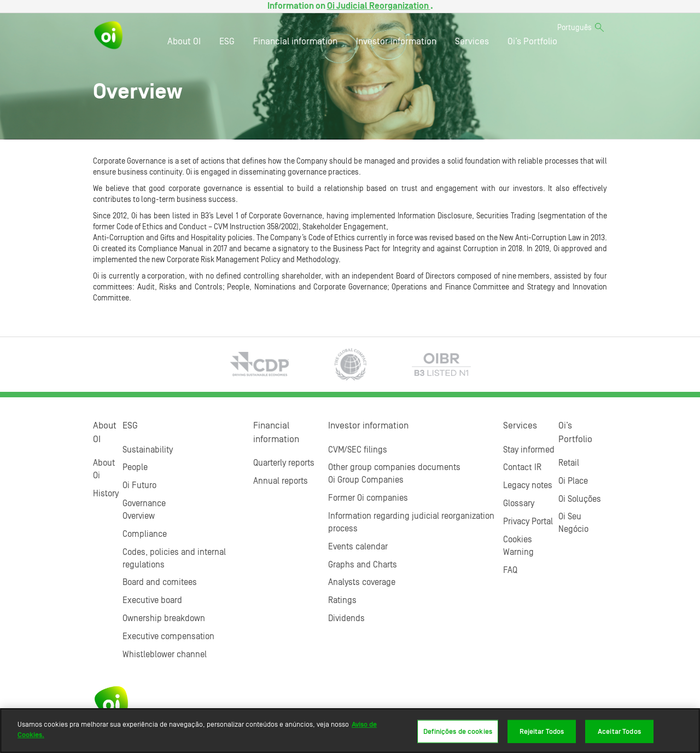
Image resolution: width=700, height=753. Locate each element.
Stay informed (529, 450)
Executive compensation (168, 636)
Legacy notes (528, 485)
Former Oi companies (368, 498)
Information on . (350, 6)
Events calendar (358, 547)
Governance (144, 503)
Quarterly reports (284, 463)
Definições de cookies (458, 731)
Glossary (519, 503)
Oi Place (573, 481)
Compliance (145, 534)
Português (574, 28)
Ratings (342, 600)
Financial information (295, 41)
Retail (569, 463)
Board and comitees (160, 582)
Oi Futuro (139, 485)
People (135, 467)
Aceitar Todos (619, 731)
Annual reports (281, 481)
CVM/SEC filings (358, 450)
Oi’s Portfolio (532, 41)
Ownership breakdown (164, 618)
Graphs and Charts (363, 565)
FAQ (510, 570)
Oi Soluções (580, 499)
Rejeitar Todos (542, 731)
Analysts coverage (362, 582)
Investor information (396, 41)
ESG (227, 41)
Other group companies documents (394, 467)
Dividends (346, 618)
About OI (184, 41)
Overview (139, 516)
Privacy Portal (528, 522)
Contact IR (522, 467)
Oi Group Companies (366, 480)
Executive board (152, 600)
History (106, 494)
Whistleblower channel (165, 654)
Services (472, 41)
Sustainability (148, 450)
